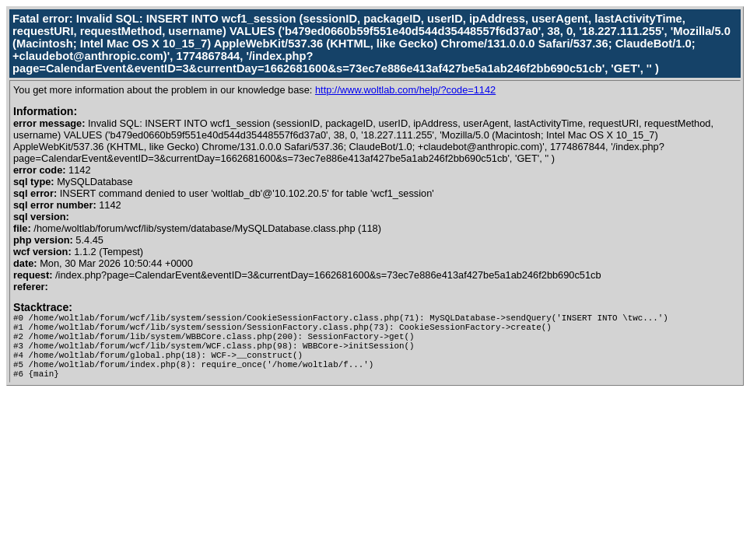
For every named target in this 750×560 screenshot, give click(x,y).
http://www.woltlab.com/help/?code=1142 (405, 90)
